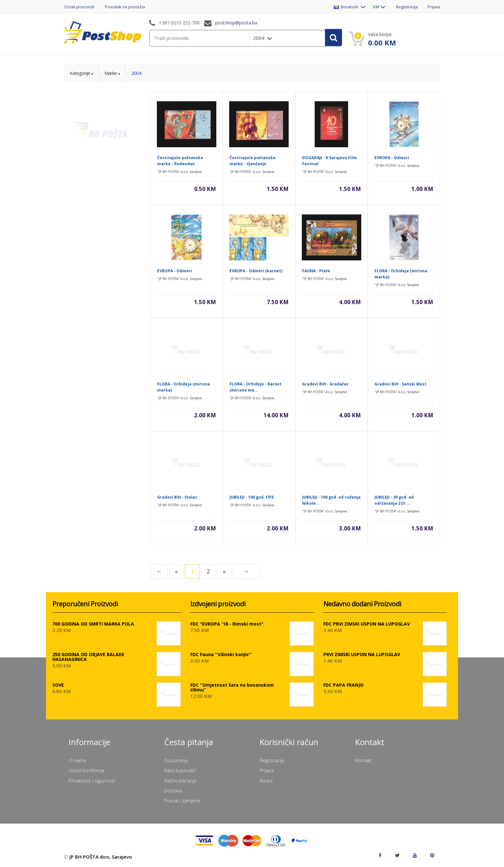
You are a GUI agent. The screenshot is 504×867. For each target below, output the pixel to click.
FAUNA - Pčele (316, 271)
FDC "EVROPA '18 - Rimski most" (227, 624)
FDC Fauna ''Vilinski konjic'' (221, 654)
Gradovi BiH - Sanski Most (401, 384)
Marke (111, 73)
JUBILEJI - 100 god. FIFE (252, 497)
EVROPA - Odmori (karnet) (256, 271)
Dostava (173, 790)
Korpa (266, 781)
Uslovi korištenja (86, 770)
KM (375, 7)
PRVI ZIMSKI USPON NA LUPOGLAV (362, 654)
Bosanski (345, 7)
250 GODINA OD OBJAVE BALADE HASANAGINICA (88, 657)
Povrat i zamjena (182, 800)
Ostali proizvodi (79, 7)
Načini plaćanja (180, 781)
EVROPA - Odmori (392, 158)
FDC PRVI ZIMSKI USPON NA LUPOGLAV (367, 624)
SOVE (58, 685)
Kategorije (80, 73)
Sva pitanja (176, 760)
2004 (136, 73)
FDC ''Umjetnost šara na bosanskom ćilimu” (232, 687)
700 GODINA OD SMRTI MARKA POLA (93, 624)
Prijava (433, 7)
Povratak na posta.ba (126, 7)
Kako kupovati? (180, 770)
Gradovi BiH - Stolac (177, 497)
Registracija (406, 7)
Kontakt (363, 760)
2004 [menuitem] (259, 38)
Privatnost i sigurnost (92, 781)
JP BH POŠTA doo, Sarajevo (101, 857)
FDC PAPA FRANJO (343, 685)
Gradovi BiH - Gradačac (325, 384)
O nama (77, 760)
